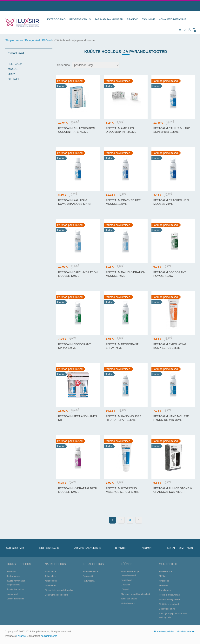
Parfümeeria (89, 581)
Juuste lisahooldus (16, 589)
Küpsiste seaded (186, 631)
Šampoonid (12, 594)
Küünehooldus (128, 603)
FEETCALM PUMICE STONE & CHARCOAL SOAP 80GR (173, 490)
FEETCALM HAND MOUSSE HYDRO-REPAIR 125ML (124, 418)
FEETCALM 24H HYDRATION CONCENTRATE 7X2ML (77, 130)
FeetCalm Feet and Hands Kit (78, 418)
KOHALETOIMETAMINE (173, 19)
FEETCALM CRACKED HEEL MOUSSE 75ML (172, 202)
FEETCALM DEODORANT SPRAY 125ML (75, 346)
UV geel (125, 589)
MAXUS (13, 69)
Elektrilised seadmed (169, 604)
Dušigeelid (88, 576)
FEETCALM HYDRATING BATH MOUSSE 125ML (78, 490)
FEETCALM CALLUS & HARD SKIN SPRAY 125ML (172, 130)
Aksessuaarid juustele (169, 599)
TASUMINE (148, 19)
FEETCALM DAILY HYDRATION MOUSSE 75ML (126, 274)
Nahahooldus (55, 564)
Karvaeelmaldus (91, 571)
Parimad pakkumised (109, 19)
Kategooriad (33, 40)
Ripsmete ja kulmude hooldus (59, 590)
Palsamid (11, 571)
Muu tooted (168, 564)
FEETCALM (15, 64)
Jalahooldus (51, 576)
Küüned (47, 40)
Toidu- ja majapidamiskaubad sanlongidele (173, 615)
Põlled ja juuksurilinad (169, 595)
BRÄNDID (133, 19)
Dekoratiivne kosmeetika (57, 595)
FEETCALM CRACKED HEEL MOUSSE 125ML (124, 202)
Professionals (80, 19)
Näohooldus (51, 571)
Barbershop (50, 585)
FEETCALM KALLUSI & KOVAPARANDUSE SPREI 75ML (75, 204)
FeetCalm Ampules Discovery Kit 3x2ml (121, 130)
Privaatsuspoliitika (164, 631)
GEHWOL (14, 79)
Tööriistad (164, 585)
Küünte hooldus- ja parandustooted (130, 573)
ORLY (11, 74)
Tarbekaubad (165, 590)
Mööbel (163, 576)
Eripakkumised (166, 571)
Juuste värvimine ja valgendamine (16, 583)
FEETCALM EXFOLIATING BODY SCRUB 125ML (170, 346)
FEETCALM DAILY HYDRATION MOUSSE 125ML (78, 274)
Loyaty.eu (22, 636)
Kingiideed (164, 581)
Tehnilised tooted (129, 599)
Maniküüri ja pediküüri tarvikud (135, 594)
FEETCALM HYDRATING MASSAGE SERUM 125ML (122, 490)
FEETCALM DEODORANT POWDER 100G (170, 274)
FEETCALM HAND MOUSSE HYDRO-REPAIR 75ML (171, 418)
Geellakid (125, 585)
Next (139, 520)
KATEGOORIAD (56, 19)
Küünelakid (126, 580)
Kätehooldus (51, 581)
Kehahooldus (93, 564)
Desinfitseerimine (167, 609)
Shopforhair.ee (14, 40)
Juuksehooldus (19, 564)
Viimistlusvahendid (16, 599)
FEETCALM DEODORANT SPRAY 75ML (122, 346)
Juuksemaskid (14, 576)
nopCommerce (49, 636)
